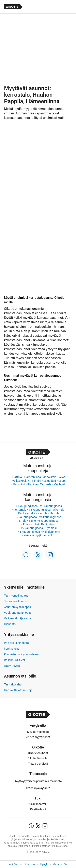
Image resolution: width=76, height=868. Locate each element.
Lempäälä (50, 481)
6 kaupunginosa (48, 521)
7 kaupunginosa (27, 517)
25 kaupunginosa (50, 517)
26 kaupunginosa (51, 506)
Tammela (46, 484)
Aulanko (49, 535)
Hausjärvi (19, 484)
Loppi (62, 481)
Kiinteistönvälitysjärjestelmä (22, 654)
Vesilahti (59, 484)
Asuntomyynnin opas (17, 607)
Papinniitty (48, 524)
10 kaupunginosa (27, 506)
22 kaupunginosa (32, 528)
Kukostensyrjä (33, 535)
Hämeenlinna (33, 477)
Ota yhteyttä (12, 666)
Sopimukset (11, 649)
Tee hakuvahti (13, 684)
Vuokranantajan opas (18, 613)
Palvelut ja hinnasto (16, 643)
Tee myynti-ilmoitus (16, 596)
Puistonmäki (31, 524)
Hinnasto (10, 624)
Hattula (17, 477)
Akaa (62, 477)
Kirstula (43, 513)
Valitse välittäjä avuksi (18, 618)
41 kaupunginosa (29, 532)
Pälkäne (32, 484)
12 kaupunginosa (40, 510)
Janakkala (50, 477)
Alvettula (59, 510)
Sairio (32, 521)
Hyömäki (51, 528)
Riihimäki (35, 481)
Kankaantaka (27, 513)
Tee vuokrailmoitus (16, 601)
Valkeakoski (20, 481)
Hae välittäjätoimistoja (18, 690)
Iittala (23, 521)
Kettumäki (20, 510)
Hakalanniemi (51, 532)
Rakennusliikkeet (15, 660)
